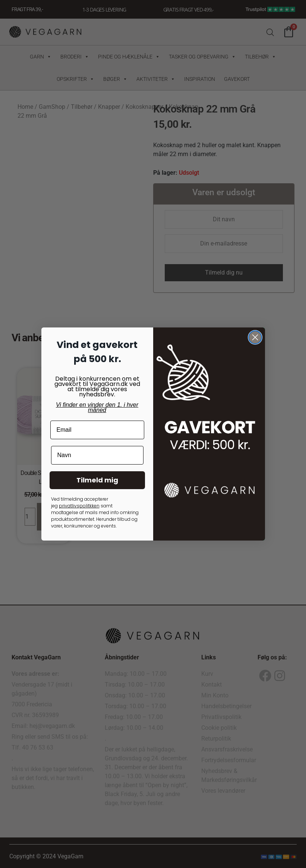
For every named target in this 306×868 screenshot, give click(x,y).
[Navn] (97, 455)
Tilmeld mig (97, 480)
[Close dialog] (255, 337)
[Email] (97, 430)
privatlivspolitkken (79, 506)
